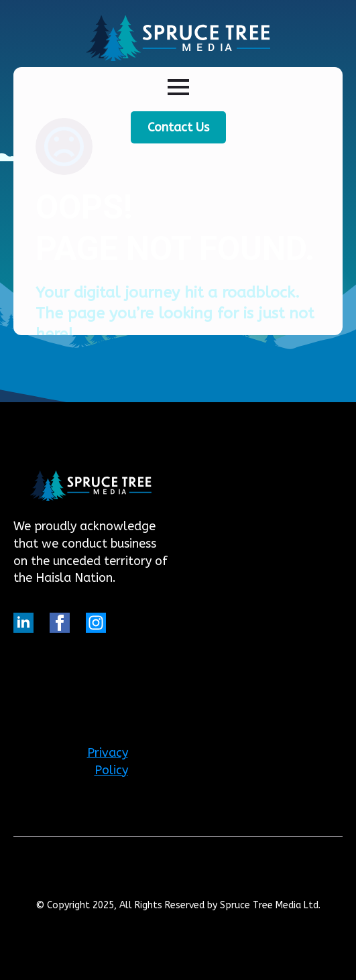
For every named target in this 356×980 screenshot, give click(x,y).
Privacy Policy (108, 761)
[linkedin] (23, 623)
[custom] (96, 623)
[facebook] (60, 623)
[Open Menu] (178, 87)
